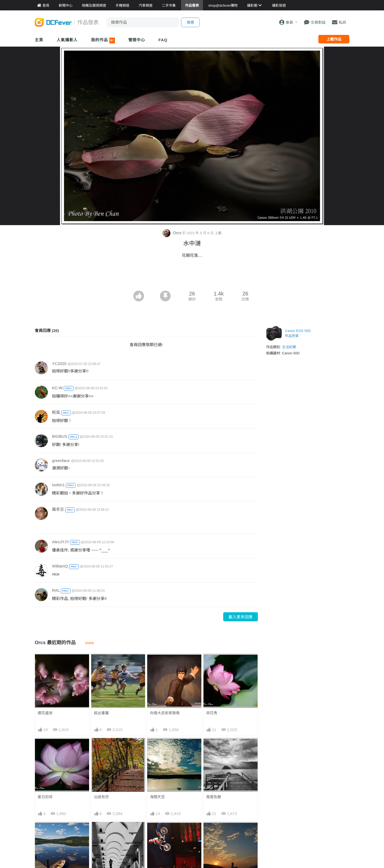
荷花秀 (212, 713)
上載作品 (334, 39)
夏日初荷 (45, 797)
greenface (61, 461)
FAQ (163, 40)
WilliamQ (60, 566)
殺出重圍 (101, 713)
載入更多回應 (241, 617)
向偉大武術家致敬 (165, 713)
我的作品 (103, 40)
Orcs (172, 233)
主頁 (39, 40)
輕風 (56, 412)
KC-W (57, 388)
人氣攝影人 (67, 40)
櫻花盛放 (45, 713)
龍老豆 (58, 509)
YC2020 (59, 364)
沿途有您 (101, 797)
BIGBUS (60, 436)
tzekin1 (58, 485)
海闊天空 (157, 797)
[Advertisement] (192, 276)
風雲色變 (214, 797)
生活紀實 (289, 347)
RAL (56, 590)
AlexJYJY (61, 542)
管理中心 (137, 40)
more (89, 643)
